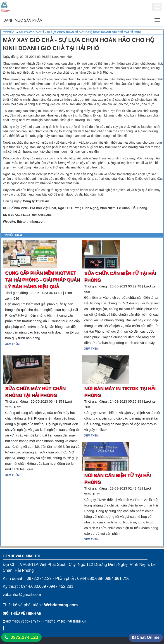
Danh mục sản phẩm (23, 20)
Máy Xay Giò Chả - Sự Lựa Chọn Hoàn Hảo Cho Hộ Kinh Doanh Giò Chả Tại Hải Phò (80, 32)
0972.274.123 (24, 637)
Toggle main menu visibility (158, 19)
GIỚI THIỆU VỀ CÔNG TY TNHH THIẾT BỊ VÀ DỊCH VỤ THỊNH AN (46, 621)
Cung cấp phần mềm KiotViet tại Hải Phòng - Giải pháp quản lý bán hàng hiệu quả (42, 280)
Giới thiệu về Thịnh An (22, 613)
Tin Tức (9, 32)
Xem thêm (12, 344)
